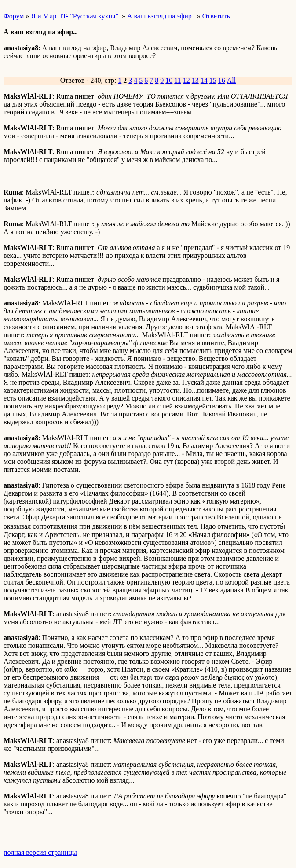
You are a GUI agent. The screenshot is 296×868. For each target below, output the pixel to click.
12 (186, 80)
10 (169, 80)
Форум (14, 16)
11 (177, 80)
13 (195, 80)
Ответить (216, 16)
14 (204, 80)
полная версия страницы (40, 852)
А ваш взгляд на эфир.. (161, 16)
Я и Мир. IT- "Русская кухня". (75, 16)
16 (222, 80)
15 (213, 80)
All (231, 80)
